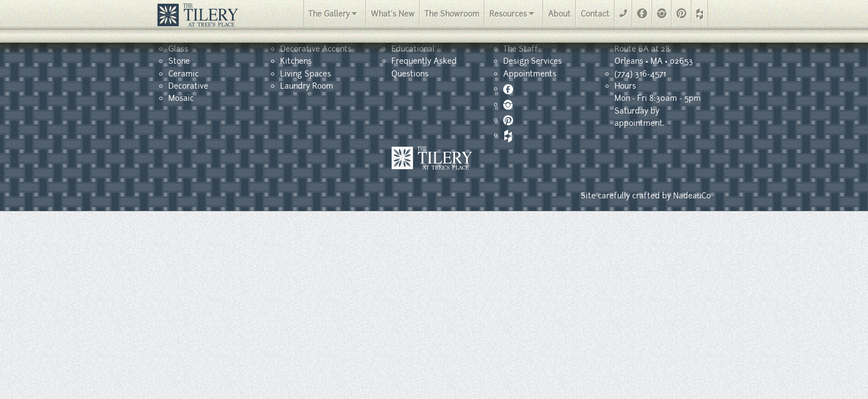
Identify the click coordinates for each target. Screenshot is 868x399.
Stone (179, 61)
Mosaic (181, 98)
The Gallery (329, 14)
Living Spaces (306, 74)
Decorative (188, 86)
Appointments (530, 74)
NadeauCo (692, 196)
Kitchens (296, 61)
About (559, 14)
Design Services (533, 61)
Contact (595, 14)
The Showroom (452, 14)
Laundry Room (307, 86)
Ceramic (184, 74)
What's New (393, 14)
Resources (508, 14)
